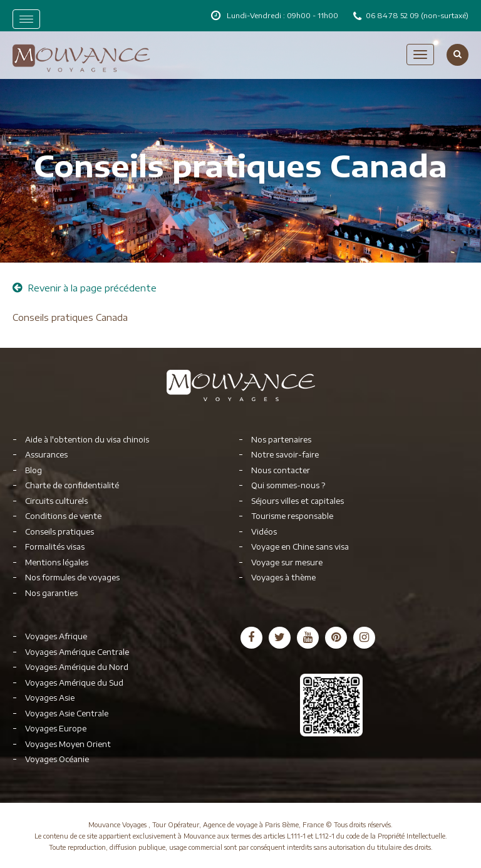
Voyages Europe (56, 729)
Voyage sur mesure (287, 562)
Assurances (46, 455)
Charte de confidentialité (72, 485)
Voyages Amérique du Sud (74, 683)
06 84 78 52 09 (393, 15)
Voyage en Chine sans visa (300, 547)
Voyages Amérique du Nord (77, 667)
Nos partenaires (281, 440)
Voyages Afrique (56, 636)
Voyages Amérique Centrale (77, 652)
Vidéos (264, 532)
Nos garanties (51, 593)
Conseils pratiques (59, 532)
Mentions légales (57, 562)
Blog (34, 470)
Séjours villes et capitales (297, 501)
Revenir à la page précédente (85, 288)
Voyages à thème (283, 578)
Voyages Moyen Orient (68, 744)
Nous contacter (281, 470)
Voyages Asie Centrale (67, 714)
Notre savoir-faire (285, 455)
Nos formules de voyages (72, 578)
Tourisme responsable (292, 516)
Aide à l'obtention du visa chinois (87, 440)
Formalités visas (55, 547)
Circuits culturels (56, 501)
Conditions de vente (63, 516)
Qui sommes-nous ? (288, 485)
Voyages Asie (50, 698)
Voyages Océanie (57, 759)
